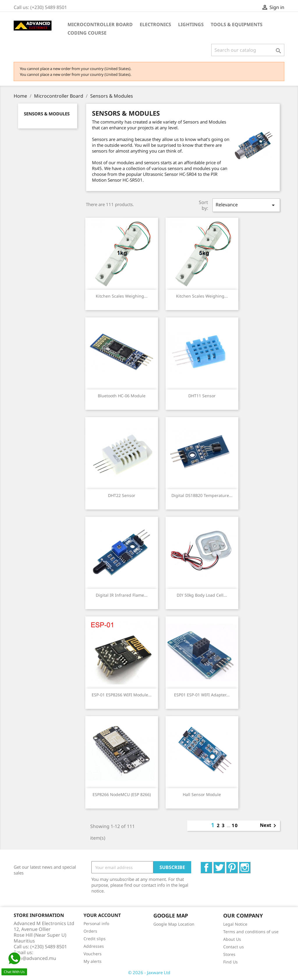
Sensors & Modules (47, 114)
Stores (229, 954)
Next (269, 826)
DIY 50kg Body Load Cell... (202, 595)
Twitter (225, 865)
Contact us (234, 947)
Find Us (230, 962)
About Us (232, 939)
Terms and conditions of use (251, 932)
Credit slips (95, 939)
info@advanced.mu (35, 958)
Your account (102, 915)
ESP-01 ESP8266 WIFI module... (122, 695)
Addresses (94, 946)
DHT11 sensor (202, 396)
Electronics (155, 24)
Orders (90, 931)
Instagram (250, 865)
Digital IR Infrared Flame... (122, 595)
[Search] (248, 50)
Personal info (96, 923)
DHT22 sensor (122, 495)
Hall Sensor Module (202, 794)
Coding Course (87, 33)
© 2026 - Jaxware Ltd (149, 972)
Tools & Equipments (237, 24)
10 (235, 825)
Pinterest (238, 865)
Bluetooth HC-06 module (122, 396)
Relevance (246, 205)
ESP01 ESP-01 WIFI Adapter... (202, 695)
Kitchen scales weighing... (122, 296)
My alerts (93, 961)
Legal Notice (235, 924)
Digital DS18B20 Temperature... (202, 495)
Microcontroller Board (100, 24)
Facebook (212, 865)
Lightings (191, 24)
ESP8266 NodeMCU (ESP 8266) (122, 794)
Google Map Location (174, 924)
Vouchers (93, 954)
